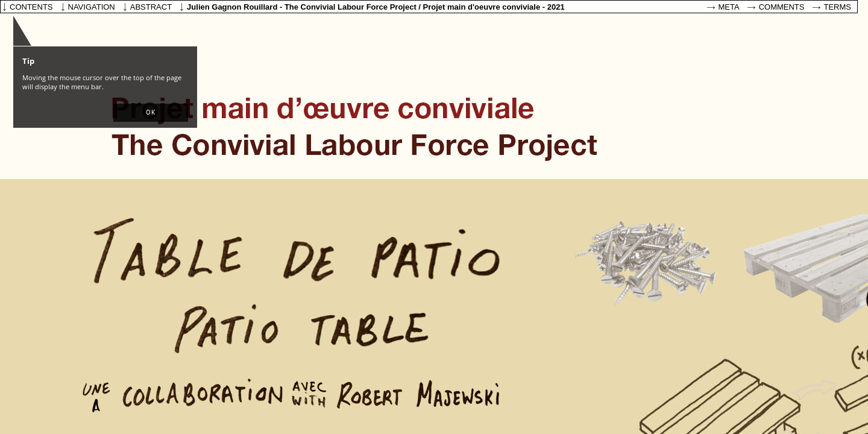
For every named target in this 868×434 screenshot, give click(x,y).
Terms (838, 7)
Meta (729, 7)
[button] (151, 113)
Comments (782, 7)
